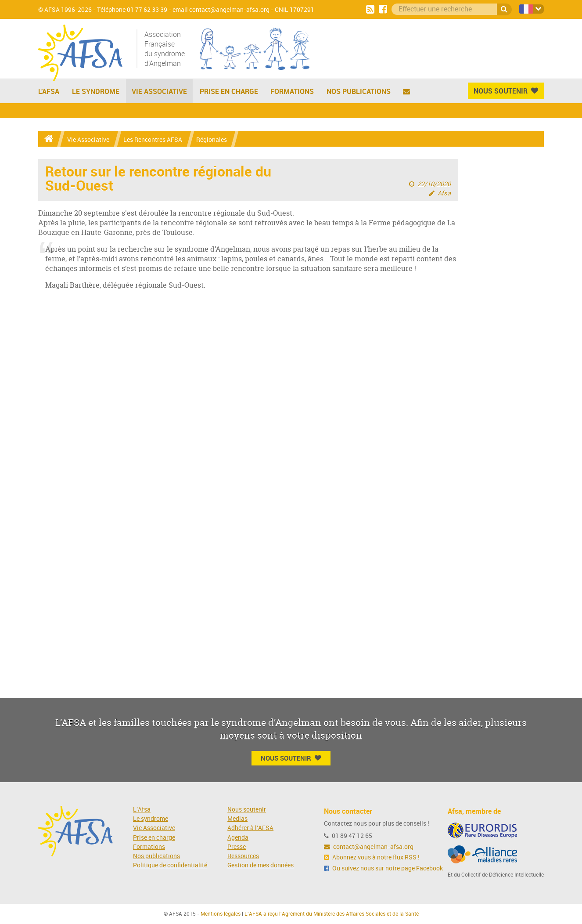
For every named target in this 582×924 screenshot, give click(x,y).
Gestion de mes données (260, 865)
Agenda (238, 838)
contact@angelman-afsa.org (369, 847)
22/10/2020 (434, 184)
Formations (292, 91)
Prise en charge (229, 91)
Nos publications (359, 91)
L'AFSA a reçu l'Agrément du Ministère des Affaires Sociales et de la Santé (332, 914)
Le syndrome (151, 819)
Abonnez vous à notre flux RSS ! (372, 857)
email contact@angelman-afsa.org (221, 10)
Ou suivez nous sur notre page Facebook (383, 868)
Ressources (243, 856)
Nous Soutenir (506, 91)
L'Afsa (142, 810)
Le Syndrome (96, 91)
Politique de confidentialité (170, 865)
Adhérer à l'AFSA (250, 828)
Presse (237, 847)
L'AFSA (49, 91)
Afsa (444, 193)
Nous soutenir (247, 810)
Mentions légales (221, 914)
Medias (237, 819)
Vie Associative (159, 91)
